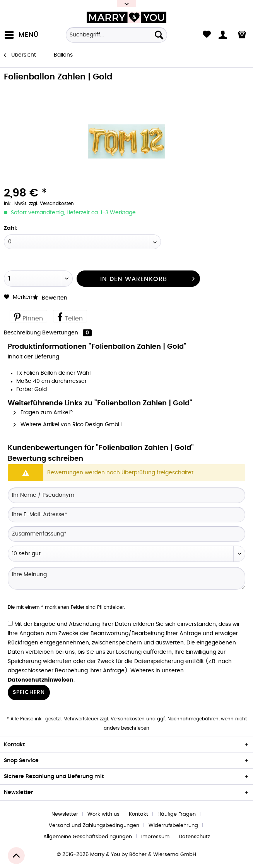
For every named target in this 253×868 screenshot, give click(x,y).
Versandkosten (128, 719)
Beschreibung (22, 333)
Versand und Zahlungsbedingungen (94, 826)
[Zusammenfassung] (126, 534)
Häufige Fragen (177, 814)
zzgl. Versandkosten (51, 203)
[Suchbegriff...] (116, 35)
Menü (22, 33)
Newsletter (65, 814)
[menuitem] (23, 35)
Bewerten (50, 298)
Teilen (70, 316)
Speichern (29, 692)
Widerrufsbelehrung (173, 826)
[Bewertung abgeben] (126, 554)
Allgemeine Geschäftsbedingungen (88, 837)
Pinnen (28, 316)
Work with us (103, 814)
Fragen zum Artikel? (43, 413)
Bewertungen (67, 333)
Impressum (155, 837)
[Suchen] (159, 35)
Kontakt (138, 814)
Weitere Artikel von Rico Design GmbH (68, 425)
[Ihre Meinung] (126, 578)
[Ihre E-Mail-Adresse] (126, 515)
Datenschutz (194, 837)
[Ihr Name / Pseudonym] (126, 495)
